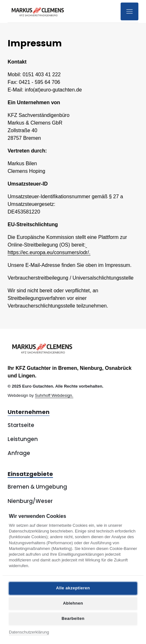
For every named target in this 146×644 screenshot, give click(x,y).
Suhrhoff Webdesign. (54, 395)
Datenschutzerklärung (29, 632)
